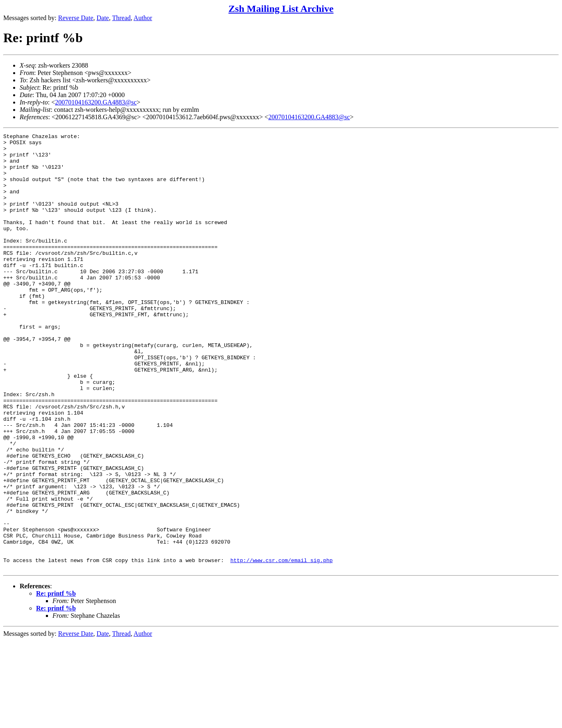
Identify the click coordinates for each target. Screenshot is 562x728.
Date (103, 18)
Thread (121, 18)
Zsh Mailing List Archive (281, 9)
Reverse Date (76, 18)
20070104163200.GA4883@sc (96, 102)
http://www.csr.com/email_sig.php (282, 646)
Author (143, 18)
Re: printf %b (56, 681)
